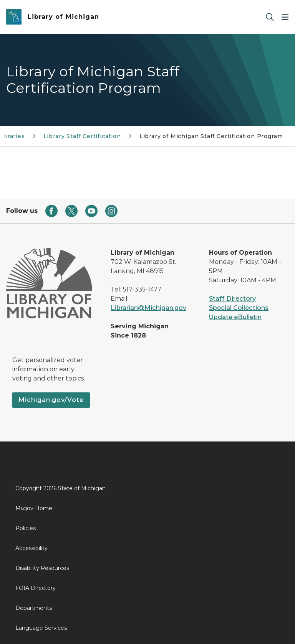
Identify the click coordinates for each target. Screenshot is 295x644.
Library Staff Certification (82, 136)
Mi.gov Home (34, 508)
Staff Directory (232, 299)
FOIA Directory (36, 588)
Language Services (41, 628)
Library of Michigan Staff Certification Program (211, 136)
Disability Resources (42, 568)
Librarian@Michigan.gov (148, 308)
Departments (34, 608)
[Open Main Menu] (285, 17)
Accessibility (31, 548)
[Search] (270, 17)
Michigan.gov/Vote (51, 400)
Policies (26, 528)
